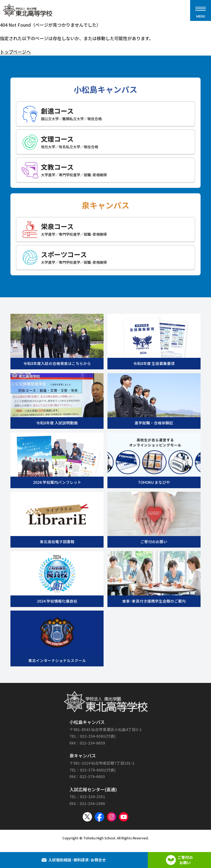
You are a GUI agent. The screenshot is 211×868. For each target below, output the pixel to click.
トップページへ (15, 52)
